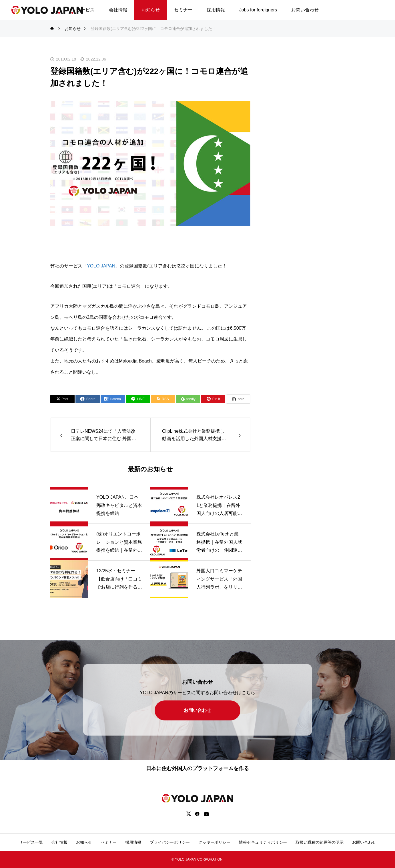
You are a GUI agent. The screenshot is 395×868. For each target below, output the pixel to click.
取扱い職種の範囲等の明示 (320, 842)
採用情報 (216, 10)
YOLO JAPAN (101, 266)
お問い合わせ (305, 10)
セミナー (183, 10)
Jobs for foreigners (258, 10)
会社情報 (118, 10)
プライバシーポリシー (170, 842)
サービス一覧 (31, 842)
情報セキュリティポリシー (263, 842)
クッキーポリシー (214, 842)
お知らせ (151, 10)
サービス (85, 10)
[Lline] (138, 399)
